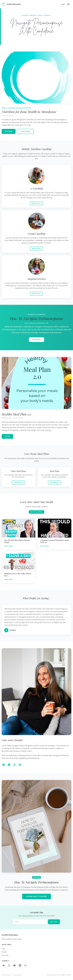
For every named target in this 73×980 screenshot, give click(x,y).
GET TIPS (54, 922)
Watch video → (9, 546)
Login (63, 4)
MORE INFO (36, 340)
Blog (3, 949)
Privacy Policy (17, 975)
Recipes (4, 952)
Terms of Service (7, 975)
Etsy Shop (5, 955)
